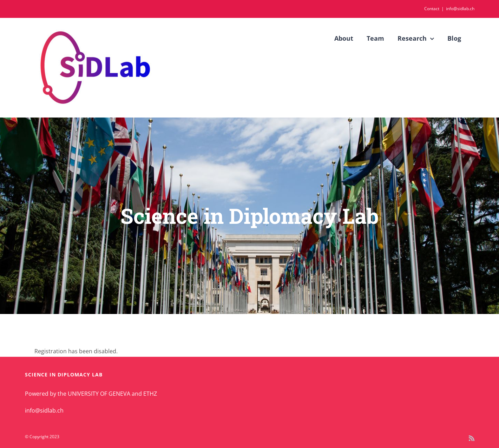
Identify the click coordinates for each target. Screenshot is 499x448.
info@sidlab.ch (460, 9)
